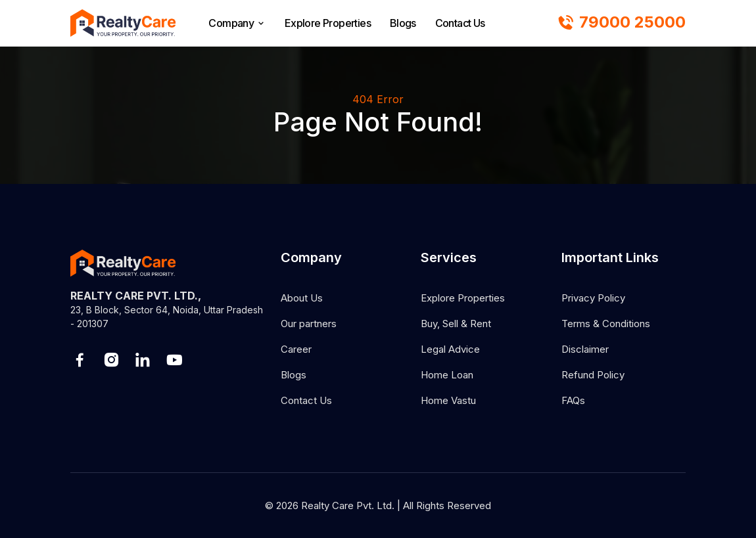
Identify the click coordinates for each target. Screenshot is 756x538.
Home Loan (447, 375)
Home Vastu (448, 400)
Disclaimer (585, 349)
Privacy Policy (593, 298)
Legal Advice (450, 349)
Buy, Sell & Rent (456, 324)
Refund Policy (593, 375)
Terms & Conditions (606, 324)
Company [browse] (237, 23)
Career (296, 349)
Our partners (309, 324)
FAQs (573, 400)
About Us (302, 298)
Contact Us (460, 23)
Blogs (403, 23)
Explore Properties (328, 23)
